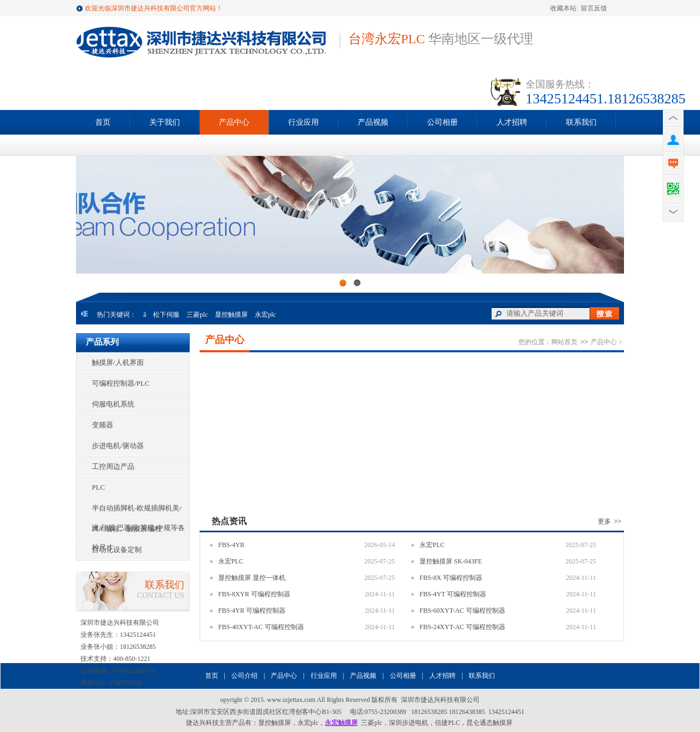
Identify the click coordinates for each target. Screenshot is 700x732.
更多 (611, 521)
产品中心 (234, 122)
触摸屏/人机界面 (118, 362)
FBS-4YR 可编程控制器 (252, 611)
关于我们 (165, 122)
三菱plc (197, 315)
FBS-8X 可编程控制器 (451, 578)
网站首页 (564, 342)
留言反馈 (594, 8)
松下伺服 (166, 315)
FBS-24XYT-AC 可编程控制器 (462, 627)
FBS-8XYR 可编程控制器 (254, 594)
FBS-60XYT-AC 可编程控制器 (462, 611)
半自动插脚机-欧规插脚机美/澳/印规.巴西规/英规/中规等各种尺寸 (138, 511)
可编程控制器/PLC (121, 383)
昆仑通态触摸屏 (489, 723)
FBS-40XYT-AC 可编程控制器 (261, 627)
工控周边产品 (113, 466)
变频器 (103, 425)
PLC (98, 487)
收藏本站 (563, 8)
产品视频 (373, 122)
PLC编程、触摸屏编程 (127, 529)
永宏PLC (432, 545)
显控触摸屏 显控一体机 (252, 578)
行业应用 (304, 122)
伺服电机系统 (113, 404)
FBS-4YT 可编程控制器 (453, 594)
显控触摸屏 (231, 315)
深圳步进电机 (409, 723)
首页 (103, 122)
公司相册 (442, 122)
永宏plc (266, 315)
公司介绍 (244, 676)
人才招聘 (512, 122)
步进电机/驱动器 (118, 446)
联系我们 (581, 122)
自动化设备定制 (117, 550)
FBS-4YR (231, 545)
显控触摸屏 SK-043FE (451, 561)
